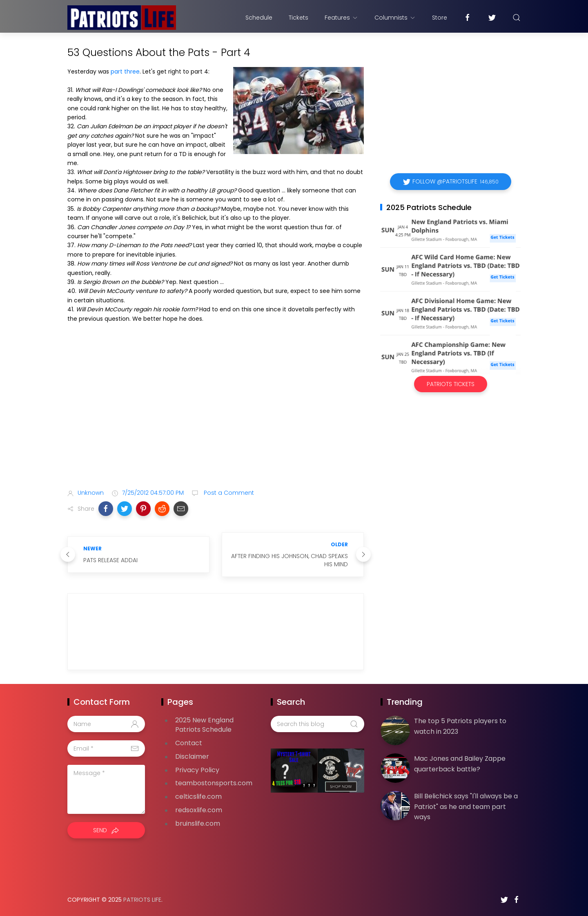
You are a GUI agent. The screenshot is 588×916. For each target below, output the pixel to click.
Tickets (298, 18)
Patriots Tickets (451, 384)
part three (125, 71)
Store (440, 18)
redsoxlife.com (199, 810)
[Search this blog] (317, 724)
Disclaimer (192, 756)
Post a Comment (228, 493)
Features (341, 18)
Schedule (259, 18)
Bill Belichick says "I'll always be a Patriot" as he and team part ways (466, 807)
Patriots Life (142, 900)
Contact (189, 743)
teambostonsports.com (214, 783)
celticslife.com (198, 796)
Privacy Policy (197, 770)
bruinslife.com (198, 823)
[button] (106, 509)
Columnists (395, 18)
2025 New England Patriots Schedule (204, 725)
